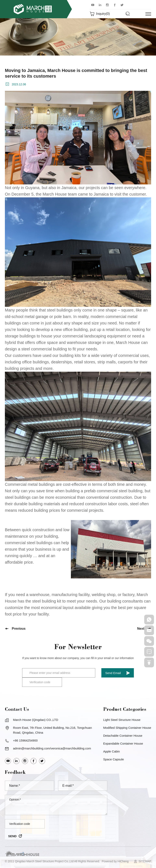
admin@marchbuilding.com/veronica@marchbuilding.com (52, 748)
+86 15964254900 (25, 740)
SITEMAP (145, 861)
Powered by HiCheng (115, 861)
